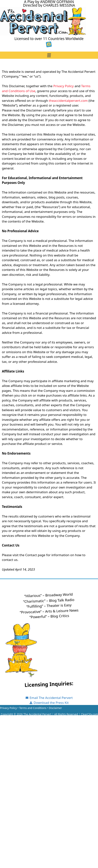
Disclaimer (55, 708)
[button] (49, 55)
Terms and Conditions (33, 708)
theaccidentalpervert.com (68, 101)
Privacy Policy (64, 86)
